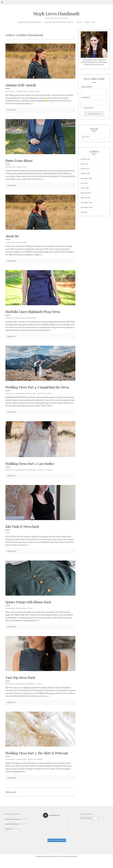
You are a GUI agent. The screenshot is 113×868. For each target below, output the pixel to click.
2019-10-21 (11, 336)
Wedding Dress (45, 398)
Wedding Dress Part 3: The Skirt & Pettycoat (33, 760)
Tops (8, 537)
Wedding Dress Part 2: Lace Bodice (33, 468)
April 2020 (85, 164)
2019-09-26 (11, 417)
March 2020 (85, 169)
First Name (86, 97)
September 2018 (86, 207)
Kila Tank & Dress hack (24, 531)
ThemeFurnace (72, 866)
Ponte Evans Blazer (21, 160)
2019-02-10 (11, 787)
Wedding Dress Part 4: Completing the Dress (36, 389)
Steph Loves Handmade (56, 13)
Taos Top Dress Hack (22, 682)
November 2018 (86, 203)
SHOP (79, 22)
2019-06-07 (12, 632)
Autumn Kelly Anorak (23, 85)
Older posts (12, 801)
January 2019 (85, 198)
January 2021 (85, 159)
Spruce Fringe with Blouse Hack (31, 606)
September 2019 (86, 178)
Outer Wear (34, 91)
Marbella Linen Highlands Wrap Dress (36, 311)
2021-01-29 (11, 110)
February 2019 (86, 193)
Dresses (10, 318)
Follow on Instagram (57, 850)
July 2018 (84, 212)
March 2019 (85, 188)
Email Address (87, 87)
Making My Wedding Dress (59, 22)
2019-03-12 (11, 707)
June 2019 (84, 183)
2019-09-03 (11, 556)
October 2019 (85, 174)
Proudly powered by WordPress (45, 866)
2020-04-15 (12, 185)
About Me (90, 22)
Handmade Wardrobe (30, 22)
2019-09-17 (11, 480)
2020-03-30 (11, 261)
